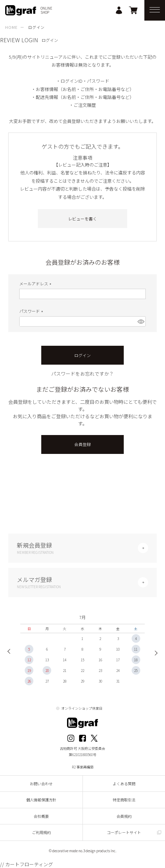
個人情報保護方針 (41, 800)
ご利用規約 (41, 832)
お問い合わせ (41, 784)
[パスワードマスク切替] (141, 321)
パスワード (32, 311)
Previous (11, 652)
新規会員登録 (82, 548)
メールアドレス (36, 283)
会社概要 (41, 816)
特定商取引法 (124, 800)
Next (154, 652)
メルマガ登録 (82, 582)
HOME (11, 27)
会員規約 (124, 816)
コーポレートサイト (124, 832)
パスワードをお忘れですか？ (82, 374)
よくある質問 (124, 784)
